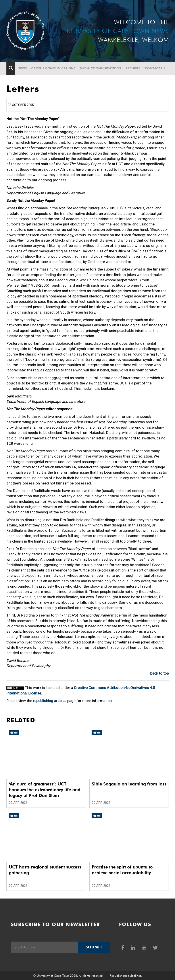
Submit (94, 947)
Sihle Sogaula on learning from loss (129, 784)
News (22, 68)
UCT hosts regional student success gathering (45, 870)
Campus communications (53, 68)
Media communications (100, 68)
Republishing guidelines (125, 976)
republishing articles (50, 701)
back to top (160, 673)
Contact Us (155, 68)
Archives (133, 68)
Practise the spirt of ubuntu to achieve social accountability (122, 870)
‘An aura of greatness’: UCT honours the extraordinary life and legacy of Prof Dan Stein (45, 790)
